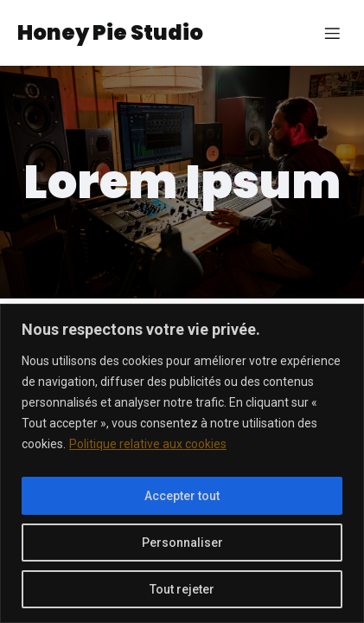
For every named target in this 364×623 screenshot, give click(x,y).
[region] (182, 463)
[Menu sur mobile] (332, 33)
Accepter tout (182, 496)
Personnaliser (182, 543)
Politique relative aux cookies (148, 444)
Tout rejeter (182, 589)
